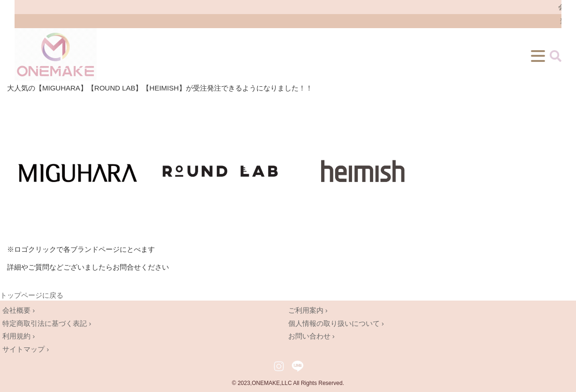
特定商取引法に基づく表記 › (47, 323)
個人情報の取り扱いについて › (336, 323)
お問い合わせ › (311, 336)
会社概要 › (19, 310)
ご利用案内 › (308, 310)
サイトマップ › (26, 349)
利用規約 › (19, 336)
